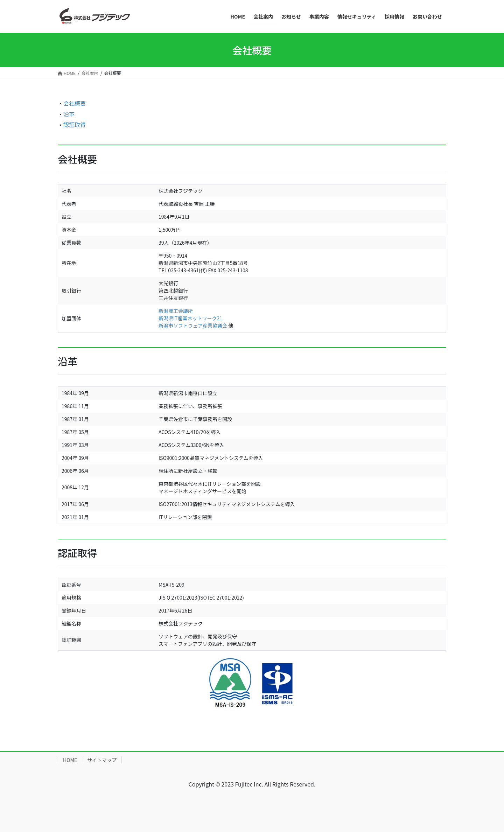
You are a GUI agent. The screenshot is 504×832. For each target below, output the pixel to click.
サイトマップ (102, 760)
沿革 (69, 114)
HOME (70, 760)
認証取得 (75, 125)
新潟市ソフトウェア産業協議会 (193, 326)
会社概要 (75, 103)
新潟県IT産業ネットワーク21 (190, 318)
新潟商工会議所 (176, 311)
